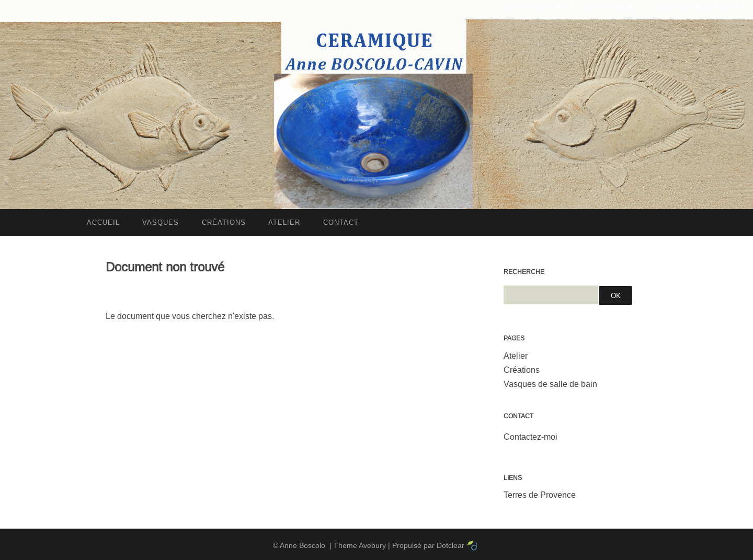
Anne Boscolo (303, 545)
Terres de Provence (540, 495)
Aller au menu (607, 8)
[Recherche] (551, 295)
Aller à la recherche (694, 8)
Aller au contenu (528, 8)
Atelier (516, 356)
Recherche (524, 272)
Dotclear (450, 545)
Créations (522, 370)
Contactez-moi (530, 437)
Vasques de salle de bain (550, 384)
